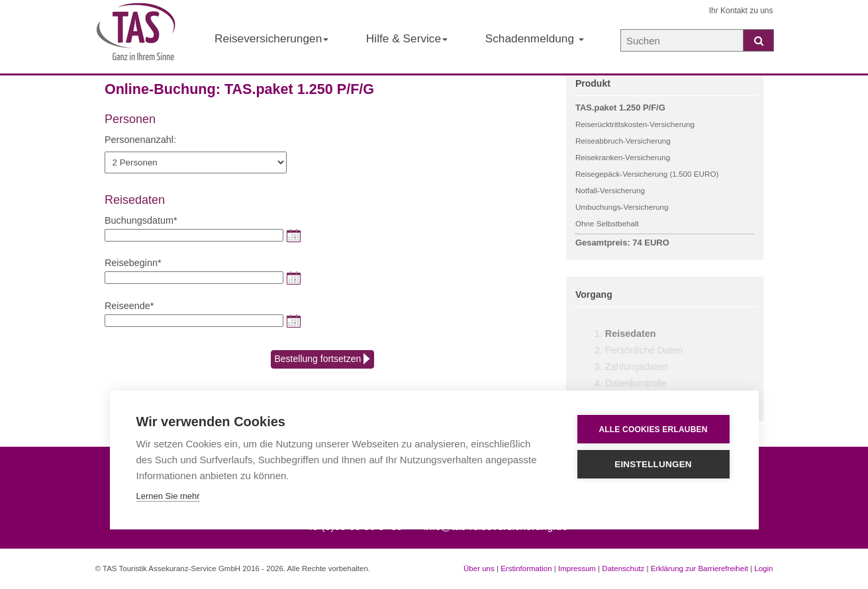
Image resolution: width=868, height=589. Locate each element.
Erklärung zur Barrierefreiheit (699, 568)
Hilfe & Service (407, 38)
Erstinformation (526, 568)
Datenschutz (623, 568)
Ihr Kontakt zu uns (741, 11)
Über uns (479, 568)
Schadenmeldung (535, 38)
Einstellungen (653, 464)
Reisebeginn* (133, 263)
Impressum (577, 568)
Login (763, 568)
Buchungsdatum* (141, 220)
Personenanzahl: (140, 140)
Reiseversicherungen (271, 38)
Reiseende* (129, 306)
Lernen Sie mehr (168, 496)
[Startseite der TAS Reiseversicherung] (136, 37)
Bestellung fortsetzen (323, 359)
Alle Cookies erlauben (653, 430)
